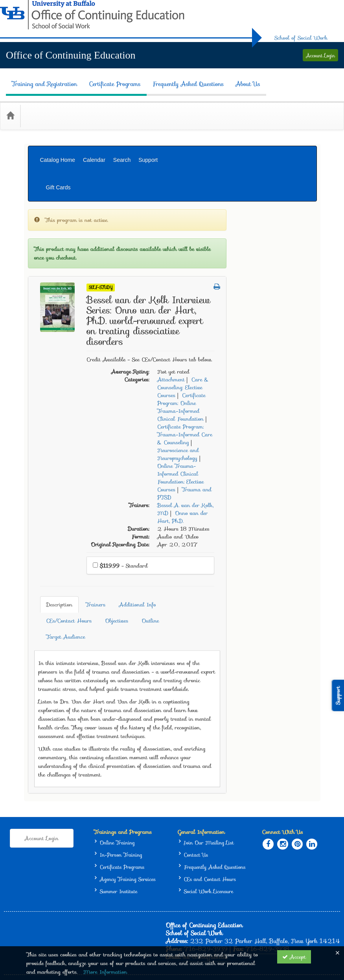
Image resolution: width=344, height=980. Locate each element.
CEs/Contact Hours (276, 548)
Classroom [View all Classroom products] (46, 240)
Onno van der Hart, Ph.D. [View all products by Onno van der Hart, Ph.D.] (273, 466)
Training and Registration (39, 78)
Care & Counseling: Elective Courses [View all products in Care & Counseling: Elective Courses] (273, 336)
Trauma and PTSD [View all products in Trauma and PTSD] (274, 442)
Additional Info (222, 548)
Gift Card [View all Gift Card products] (45, 328)
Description (144, 548)
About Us (242, 78)
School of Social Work (301, 38)
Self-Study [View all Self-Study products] (47, 222)
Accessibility (327, 908)
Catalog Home (58, 142)
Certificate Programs (109, 78)
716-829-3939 (206, 870)
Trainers (180, 548)
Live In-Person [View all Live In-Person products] (52, 187)
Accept (294, 957)
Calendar (94, 142)
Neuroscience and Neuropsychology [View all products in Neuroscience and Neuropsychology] (268, 403)
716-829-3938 (267, 870)
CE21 (63, 939)
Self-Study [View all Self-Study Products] (191, 236)
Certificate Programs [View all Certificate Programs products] (58, 275)
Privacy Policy (91, 939)
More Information (105, 972)
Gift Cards (297, 142)
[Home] (10, 103)
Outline (176, 564)
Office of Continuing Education (71, 55)
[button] (307, 236)
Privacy (300, 908)
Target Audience (217, 564)
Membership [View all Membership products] (49, 346)
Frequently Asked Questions (182, 78)
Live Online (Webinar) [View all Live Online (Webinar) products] (61, 205)
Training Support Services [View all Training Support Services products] (65, 293)
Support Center (44, 931)
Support (148, 142)
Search (122, 142)
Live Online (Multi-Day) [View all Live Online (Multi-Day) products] (64, 258)
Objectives (142, 564)
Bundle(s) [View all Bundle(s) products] (46, 311)
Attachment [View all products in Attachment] (261, 328)
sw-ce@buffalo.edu (205, 878)
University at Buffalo (223, 908)
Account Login (320, 56)
